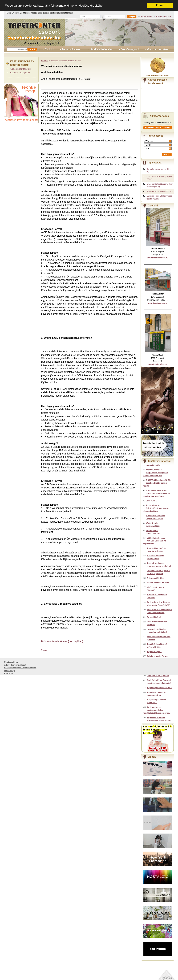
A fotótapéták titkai (155, 578)
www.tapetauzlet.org (158, 364)
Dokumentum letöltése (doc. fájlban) (62, 641)
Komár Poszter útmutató (158, 583)
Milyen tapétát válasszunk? (159, 688)
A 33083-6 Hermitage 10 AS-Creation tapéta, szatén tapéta (157, 483)
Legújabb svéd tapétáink (158, 676)
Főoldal (45, 61)
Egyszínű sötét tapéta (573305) (160, 191)
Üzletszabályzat (11, 968)
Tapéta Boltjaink (154, 652)
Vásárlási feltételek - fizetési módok (20, 974)
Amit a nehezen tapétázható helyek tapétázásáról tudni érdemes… (157, 710)
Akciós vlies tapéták (20, 73)
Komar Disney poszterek (158, 664)
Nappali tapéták (153, 465)
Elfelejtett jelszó (163, 16)
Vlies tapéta (151, 501)
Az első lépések (154, 617)
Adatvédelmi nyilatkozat (15, 971)
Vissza (44, 650)
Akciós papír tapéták (20, 69)
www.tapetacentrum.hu (158, 258)
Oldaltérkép (9, 977)
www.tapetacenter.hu (158, 303)
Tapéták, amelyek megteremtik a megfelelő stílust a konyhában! (156, 473)
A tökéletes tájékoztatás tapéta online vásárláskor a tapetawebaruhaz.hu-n (157, 493)
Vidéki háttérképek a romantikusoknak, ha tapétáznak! (155, 541)
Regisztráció (146, 16)
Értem (160, 5)
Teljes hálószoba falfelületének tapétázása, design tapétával (156, 508)
